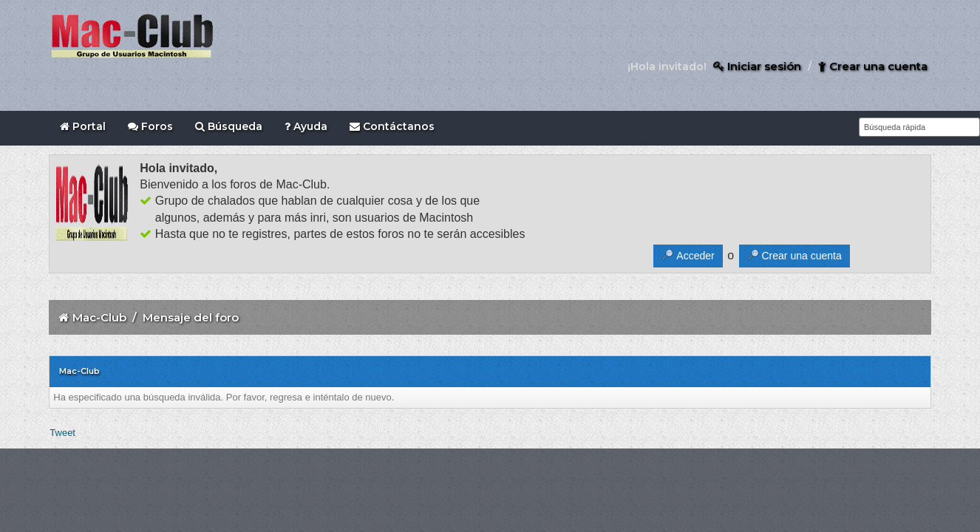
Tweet (62, 433)
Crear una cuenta (873, 66)
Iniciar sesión (757, 66)
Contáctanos (392, 126)
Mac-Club (99, 317)
